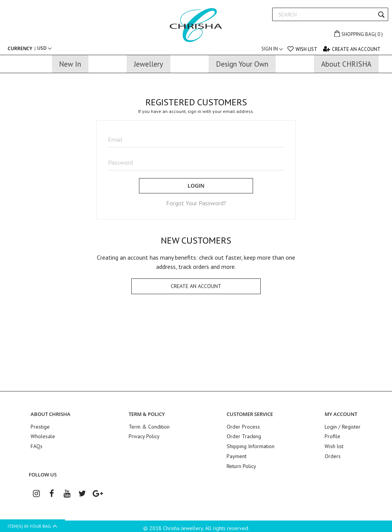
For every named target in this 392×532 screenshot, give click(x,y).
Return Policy (241, 463)
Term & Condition (149, 426)
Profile (332, 435)
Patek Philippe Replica (350, 463)
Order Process (243, 426)
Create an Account (356, 49)
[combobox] (330, 14)
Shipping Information (251, 445)
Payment (237, 454)
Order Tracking (244, 435)
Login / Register (343, 426)
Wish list (306, 49)
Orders (333, 454)
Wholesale (43, 435)
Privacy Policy (144, 435)
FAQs (37, 445)
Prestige (40, 426)
